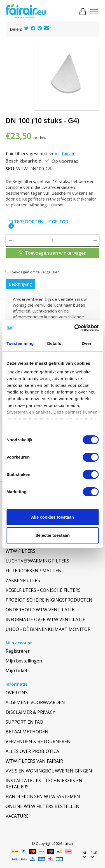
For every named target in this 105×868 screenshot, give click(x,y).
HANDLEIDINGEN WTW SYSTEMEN (43, 797)
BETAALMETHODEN (27, 732)
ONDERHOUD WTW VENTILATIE (40, 610)
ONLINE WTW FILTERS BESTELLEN (43, 806)
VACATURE (17, 816)
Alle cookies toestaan (53, 517)
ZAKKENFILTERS (23, 580)
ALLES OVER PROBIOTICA (32, 751)
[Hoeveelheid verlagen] (10, 240)
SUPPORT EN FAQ (24, 722)
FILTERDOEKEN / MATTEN (34, 571)
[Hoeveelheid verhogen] (95, 240)
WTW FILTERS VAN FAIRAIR (34, 761)
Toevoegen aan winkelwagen (53, 253)
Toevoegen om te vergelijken (32, 272)
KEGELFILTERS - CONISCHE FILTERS (43, 590)
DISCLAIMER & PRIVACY (30, 712)
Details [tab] (54, 343)
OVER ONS (17, 693)
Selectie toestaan (53, 535)
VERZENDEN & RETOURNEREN (38, 741)
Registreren (18, 651)
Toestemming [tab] (20, 343)
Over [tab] (87, 343)
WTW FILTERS (20, 551)
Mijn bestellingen (24, 661)
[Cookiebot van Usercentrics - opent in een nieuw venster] (75, 328)
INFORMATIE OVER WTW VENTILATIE (45, 619)
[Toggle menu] (94, 12)
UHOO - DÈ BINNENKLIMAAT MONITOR (48, 629)
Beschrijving (20, 284)
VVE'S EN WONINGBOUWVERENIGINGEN (49, 771)
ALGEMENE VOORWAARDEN (35, 702)
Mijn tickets (18, 671)
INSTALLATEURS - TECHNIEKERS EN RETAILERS (44, 784)
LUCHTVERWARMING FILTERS (37, 561)
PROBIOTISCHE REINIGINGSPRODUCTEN (49, 600)
